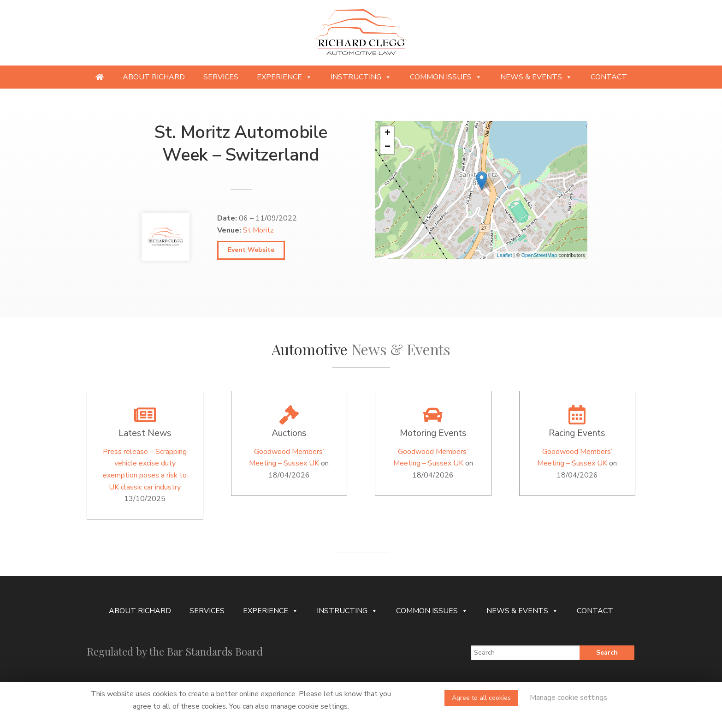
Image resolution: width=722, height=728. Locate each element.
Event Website (251, 250)
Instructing (361, 77)
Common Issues (446, 77)
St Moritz (258, 230)
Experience (284, 77)
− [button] (388, 147)
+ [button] (388, 133)
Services (221, 77)
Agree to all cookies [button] (481, 698)
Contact (609, 77)
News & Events (536, 77)
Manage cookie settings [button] (568, 698)
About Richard (154, 77)
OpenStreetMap (539, 255)
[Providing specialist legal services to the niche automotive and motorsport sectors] (100, 77)
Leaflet (504, 255)
